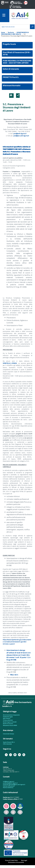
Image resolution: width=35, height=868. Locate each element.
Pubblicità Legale (8, 717)
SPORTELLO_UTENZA (10, 363)
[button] (22, 96)
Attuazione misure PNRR (10, 725)
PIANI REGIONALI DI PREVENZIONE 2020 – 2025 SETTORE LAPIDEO (17, 62)
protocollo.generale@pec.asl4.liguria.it (14, 784)
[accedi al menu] (6, 15)
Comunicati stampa (8, 734)
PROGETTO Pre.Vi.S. (11, 77)
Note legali (24, 860)
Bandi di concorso (8, 724)
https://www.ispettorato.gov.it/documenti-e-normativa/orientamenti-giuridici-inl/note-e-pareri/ (17, 642)
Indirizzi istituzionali (9, 786)
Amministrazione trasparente (11, 715)
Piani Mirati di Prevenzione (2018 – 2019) (17, 53)
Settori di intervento (11, 69)
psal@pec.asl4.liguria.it (21, 136)
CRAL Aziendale (7, 744)
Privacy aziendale (8, 720)
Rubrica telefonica (8, 787)
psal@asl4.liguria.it (20, 133)
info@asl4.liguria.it (9, 781)
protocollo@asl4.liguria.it (10, 783)
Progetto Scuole (9, 44)
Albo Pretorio (7, 718)
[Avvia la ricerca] (32, 27)
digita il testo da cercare (8, 27)
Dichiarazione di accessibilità (16, 862)
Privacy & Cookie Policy (11, 860)
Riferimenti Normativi (12, 85)
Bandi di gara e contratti (10, 722)
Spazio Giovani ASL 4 (9, 742)
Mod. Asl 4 (14, 675)
